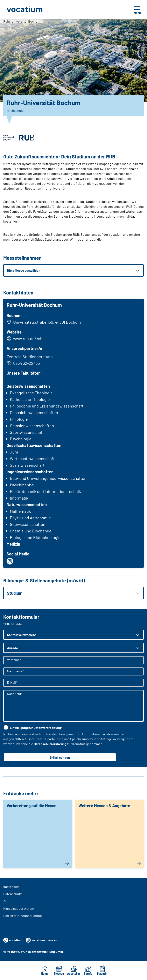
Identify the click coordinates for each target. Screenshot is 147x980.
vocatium (13, 940)
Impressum (11, 887)
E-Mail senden (60, 757)
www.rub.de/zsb (28, 338)
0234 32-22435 (23, 363)
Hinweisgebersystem (19, 908)
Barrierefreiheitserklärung (23, 916)
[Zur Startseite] (34, 10)
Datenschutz (12, 894)
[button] (73, 270)
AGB (6, 901)
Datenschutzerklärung (50, 744)
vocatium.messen (41, 940)
